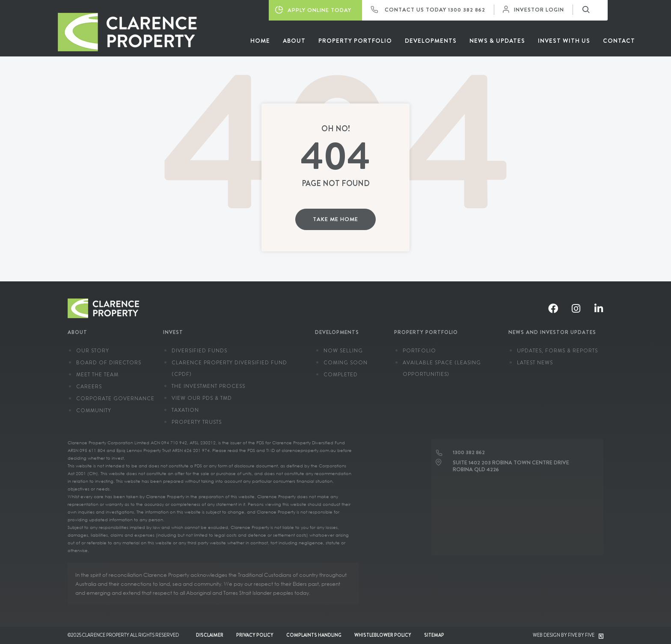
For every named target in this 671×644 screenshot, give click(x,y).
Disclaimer (210, 635)
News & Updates (497, 41)
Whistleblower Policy (383, 635)
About (294, 41)
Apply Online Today (313, 10)
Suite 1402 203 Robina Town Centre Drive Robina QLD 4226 (511, 463)
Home (260, 41)
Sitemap (434, 635)
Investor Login (536, 10)
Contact (619, 41)
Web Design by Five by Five (568, 635)
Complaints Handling (314, 635)
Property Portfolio (355, 41)
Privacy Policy (255, 635)
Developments (431, 41)
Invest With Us (564, 41)
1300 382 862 (467, 10)
